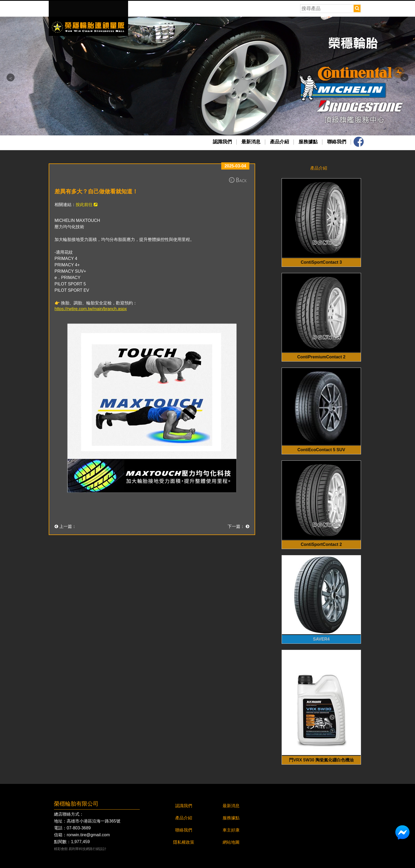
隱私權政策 (184, 842)
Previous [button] (11, 77)
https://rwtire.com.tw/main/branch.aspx (91, 309)
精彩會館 (61, 849)
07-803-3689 (79, 828)
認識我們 (222, 142)
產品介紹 (279, 142)
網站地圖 (231, 842)
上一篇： (65, 526)
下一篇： (238, 526)
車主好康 (231, 830)
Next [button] (404, 77)
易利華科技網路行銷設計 (87, 849)
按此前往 (87, 205)
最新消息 (251, 142)
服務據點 (308, 142)
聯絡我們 (337, 142)
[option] (207, 76)
